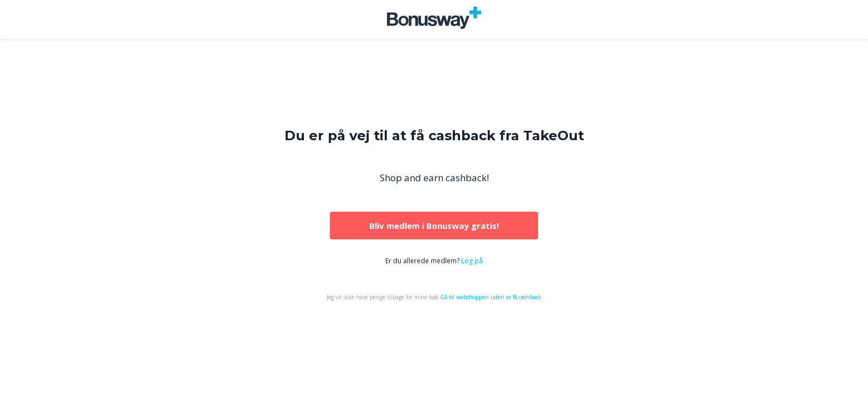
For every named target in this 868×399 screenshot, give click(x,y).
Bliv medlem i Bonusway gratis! (434, 226)
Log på (472, 261)
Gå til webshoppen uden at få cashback (491, 297)
